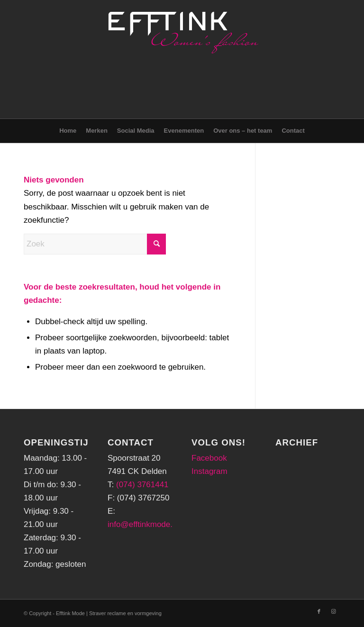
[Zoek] (95, 244)
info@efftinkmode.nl (143, 524)
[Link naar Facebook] (319, 611)
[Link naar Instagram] (333, 611)
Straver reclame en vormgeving (125, 613)
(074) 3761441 (142, 485)
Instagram (209, 471)
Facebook (209, 458)
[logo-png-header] (182, 59)
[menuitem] (68, 131)
